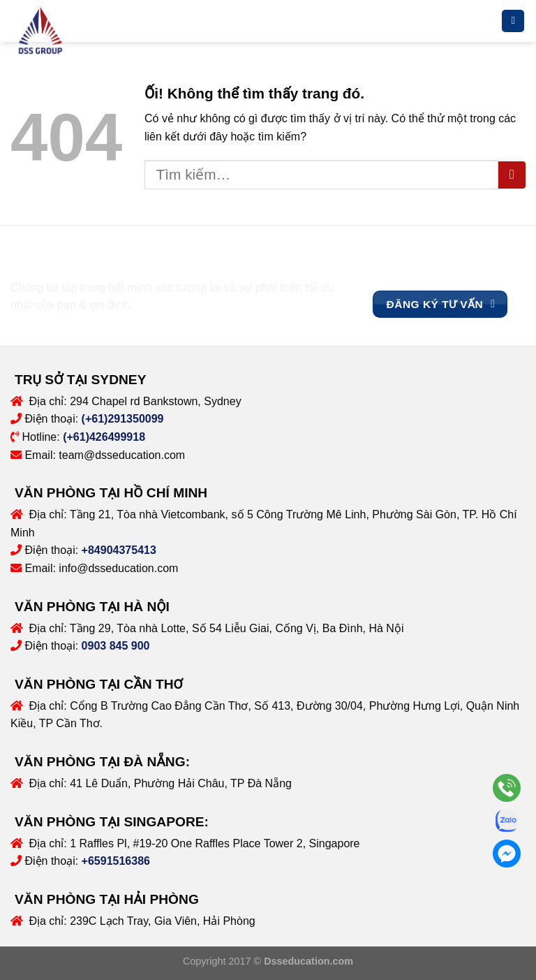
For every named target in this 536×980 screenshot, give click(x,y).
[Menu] (513, 21)
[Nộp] (512, 175)
